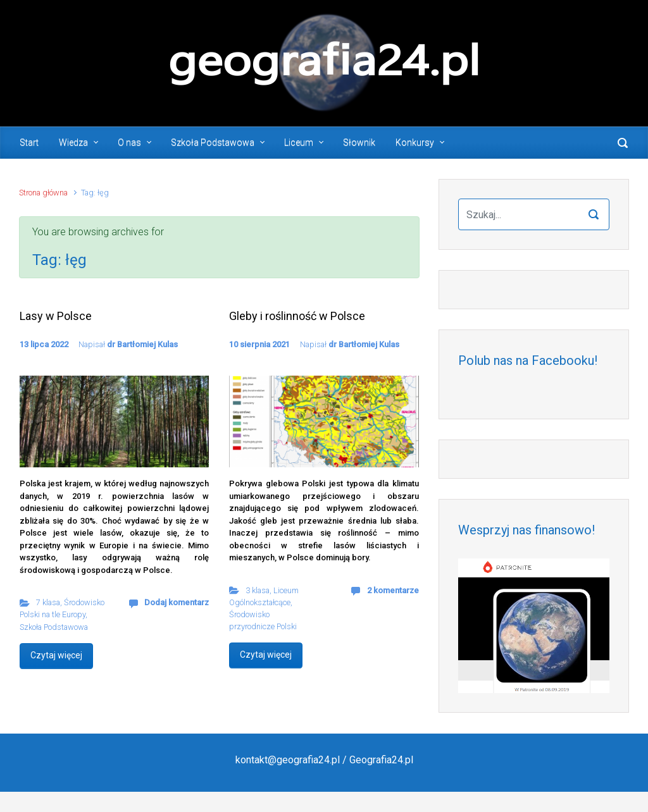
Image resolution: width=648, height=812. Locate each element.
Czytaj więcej (56, 655)
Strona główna (43, 193)
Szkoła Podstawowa (54, 627)
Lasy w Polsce (56, 316)
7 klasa (48, 602)
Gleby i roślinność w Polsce (297, 316)
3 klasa (258, 590)
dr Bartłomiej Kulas (142, 344)
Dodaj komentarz (177, 602)
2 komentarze (393, 590)
